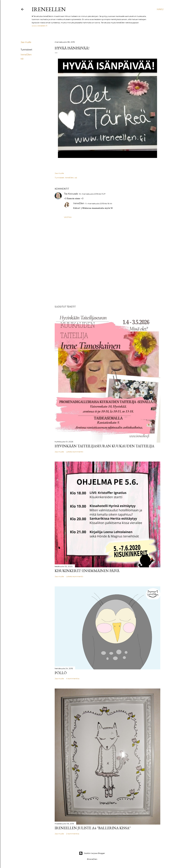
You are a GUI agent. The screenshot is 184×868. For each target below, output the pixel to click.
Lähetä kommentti (75, 452)
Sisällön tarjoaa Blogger (92, 853)
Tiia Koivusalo (71, 194)
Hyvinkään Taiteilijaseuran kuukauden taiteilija (104, 446)
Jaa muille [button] (26, 42)
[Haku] (160, 9)
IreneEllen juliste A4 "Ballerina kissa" (93, 828)
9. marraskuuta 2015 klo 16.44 (99, 203)
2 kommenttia (73, 834)
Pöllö (61, 673)
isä (22, 59)
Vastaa (68, 217)
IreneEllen (49, 9)
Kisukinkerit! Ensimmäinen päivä (87, 571)
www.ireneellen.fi (39, 26)
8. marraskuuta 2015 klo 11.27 (92, 194)
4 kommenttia (73, 678)
